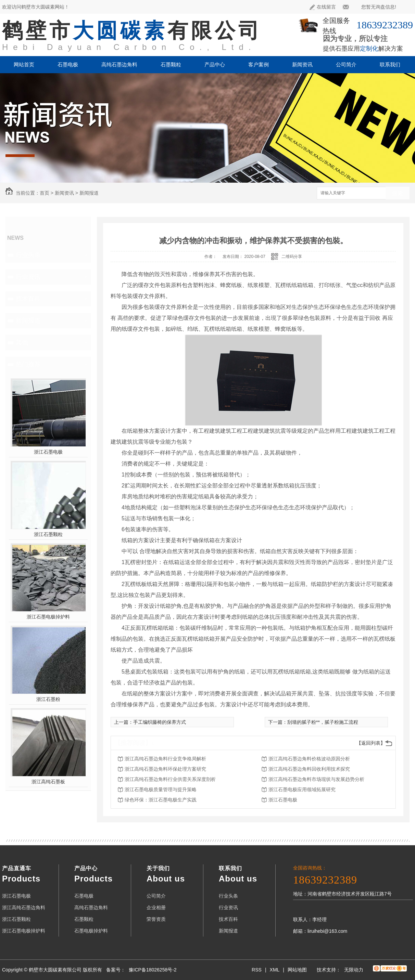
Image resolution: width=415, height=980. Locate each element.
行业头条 (28, 255)
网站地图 (297, 970)
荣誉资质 (156, 919)
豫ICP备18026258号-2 (153, 970)
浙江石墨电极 (48, 452)
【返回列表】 (371, 743)
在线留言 (323, 7)
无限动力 (354, 970)
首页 (45, 193)
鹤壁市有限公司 (132, 31)
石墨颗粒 (171, 64)
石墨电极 (68, 64)
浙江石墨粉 (48, 699)
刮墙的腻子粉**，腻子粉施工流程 (323, 722)
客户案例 (259, 64)
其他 (22, 342)
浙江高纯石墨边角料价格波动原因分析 (309, 759)
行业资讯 (28, 277)
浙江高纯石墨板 (48, 782)
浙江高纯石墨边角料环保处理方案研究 (165, 769)
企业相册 (156, 907)
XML (275, 970)
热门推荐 (28, 364)
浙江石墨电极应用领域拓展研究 (302, 789)
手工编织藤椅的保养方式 (160, 722)
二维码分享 (292, 257)
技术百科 (28, 299)
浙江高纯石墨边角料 (24, 907)
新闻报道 (89, 193)
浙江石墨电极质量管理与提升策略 (161, 789)
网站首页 (24, 64)
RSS (257, 970)
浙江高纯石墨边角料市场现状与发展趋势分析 (316, 779)
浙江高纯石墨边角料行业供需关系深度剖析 (170, 779)
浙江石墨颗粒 (48, 534)
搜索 (398, 193)
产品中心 (215, 64)
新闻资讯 (302, 64)
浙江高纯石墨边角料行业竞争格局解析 (165, 759)
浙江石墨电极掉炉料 (48, 617)
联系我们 (390, 64)
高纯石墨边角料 (119, 64)
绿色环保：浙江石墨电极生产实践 (161, 800)
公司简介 (346, 64)
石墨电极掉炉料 (91, 931)
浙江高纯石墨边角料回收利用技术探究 (309, 769)
